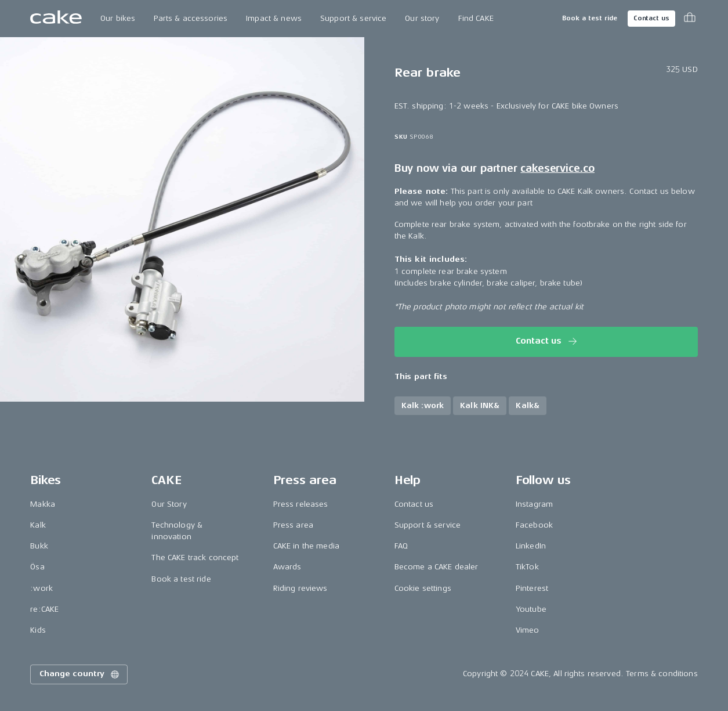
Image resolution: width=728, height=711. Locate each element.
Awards (287, 567)
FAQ (401, 546)
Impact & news (274, 18)
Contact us (651, 18)
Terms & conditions (662, 674)
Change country (80, 674)
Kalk (38, 525)
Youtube (531, 609)
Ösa (37, 567)
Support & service (353, 18)
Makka (43, 504)
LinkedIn (531, 546)
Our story (422, 18)
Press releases (301, 504)
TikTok (527, 567)
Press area (293, 525)
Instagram (534, 504)
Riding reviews (300, 588)
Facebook (534, 525)
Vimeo (528, 630)
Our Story (169, 504)
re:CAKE (44, 609)
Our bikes (118, 18)
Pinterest (532, 588)
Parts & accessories (191, 18)
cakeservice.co (557, 168)
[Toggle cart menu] (690, 19)
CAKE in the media (306, 546)
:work (41, 588)
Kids (38, 630)
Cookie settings (423, 588)
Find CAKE (476, 18)
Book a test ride (590, 18)
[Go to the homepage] (56, 19)
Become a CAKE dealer (437, 567)
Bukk (39, 546)
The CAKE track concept (195, 557)
